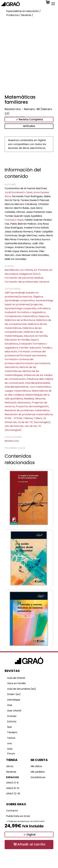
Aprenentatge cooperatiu (20, 308)
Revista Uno (12, 441)
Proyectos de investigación (32, 406)
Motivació (11, 403)
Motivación (24, 403)
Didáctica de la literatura (20, 320)
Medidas (29, 399)
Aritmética (44, 308)
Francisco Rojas (14, 220)
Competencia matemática (21, 316)
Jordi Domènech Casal (18, 192)
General (44, 282)
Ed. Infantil (27, 270)
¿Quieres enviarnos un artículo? (25, 821)
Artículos (29, 126)
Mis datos (36, 766)
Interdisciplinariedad (37, 383)
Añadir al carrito (31, 844)
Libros (10, 766)
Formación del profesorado (21, 282)
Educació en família (35, 336)
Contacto (12, 811)
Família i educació (30, 348)
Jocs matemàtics (40, 387)
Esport (35, 340)
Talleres (28, 418)
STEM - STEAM (13, 418)
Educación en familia (17, 340)
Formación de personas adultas (24, 278)
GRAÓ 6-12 (13, 788)
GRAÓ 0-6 (12, 783)
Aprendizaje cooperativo (20, 300)
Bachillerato (12, 270)
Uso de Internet (14, 426)
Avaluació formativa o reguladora (25, 312)
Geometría (11, 367)
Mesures (40, 399)
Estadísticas (38, 777)
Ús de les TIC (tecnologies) (34, 422)
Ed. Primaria (41, 270)
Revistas (11, 772)
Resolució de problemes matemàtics (27, 410)
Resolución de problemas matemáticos (29, 414)
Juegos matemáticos (18, 391)
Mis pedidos (38, 772)
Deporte (44, 316)
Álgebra (38, 297)
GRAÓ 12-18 (13, 794)
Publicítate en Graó (18, 816)
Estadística (11, 344)
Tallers (38, 418)
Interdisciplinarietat (17, 387)
